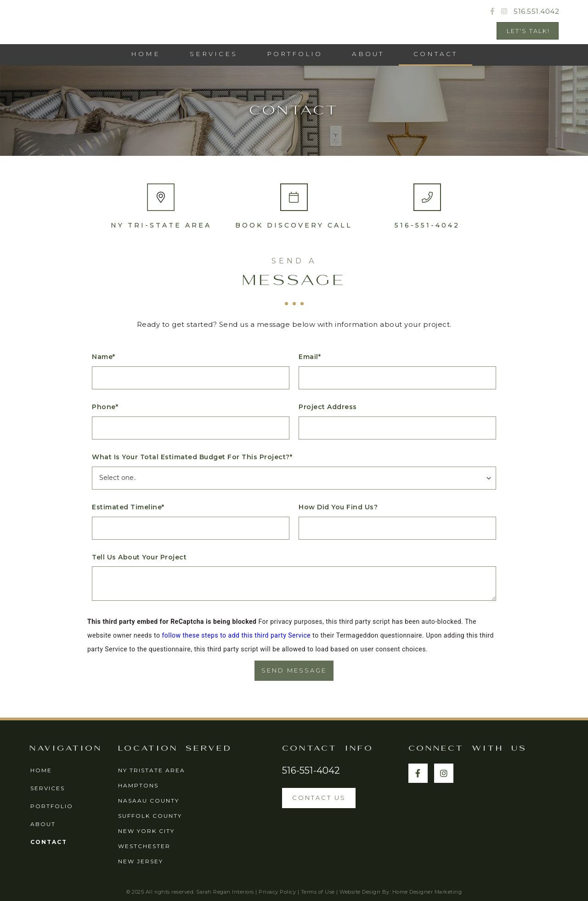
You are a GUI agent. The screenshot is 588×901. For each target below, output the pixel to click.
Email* (310, 357)
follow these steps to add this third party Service (236, 635)
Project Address (328, 407)
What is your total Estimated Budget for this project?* (192, 457)
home (41, 770)
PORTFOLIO (295, 54)
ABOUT (368, 54)
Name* (104, 357)
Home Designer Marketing (427, 892)
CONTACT (435, 54)
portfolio (52, 806)
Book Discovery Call (294, 225)
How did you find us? (338, 507)
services (214, 54)
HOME (146, 54)
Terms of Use (318, 892)
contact (49, 842)
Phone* (105, 407)
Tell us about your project (139, 557)
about (43, 824)
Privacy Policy (277, 892)
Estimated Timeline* (128, 507)
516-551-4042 (427, 225)
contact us (319, 798)
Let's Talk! (528, 31)
